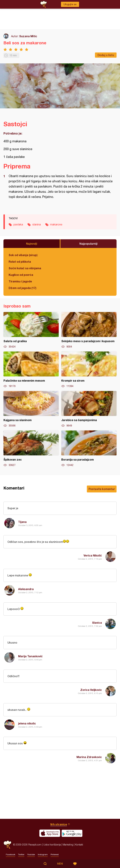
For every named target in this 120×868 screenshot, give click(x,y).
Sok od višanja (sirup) (23, 255)
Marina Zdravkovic (89, 757)
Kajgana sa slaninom (31, 409)
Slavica (97, 623)
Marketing (68, 845)
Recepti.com (7, 845)
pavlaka (18, 224)
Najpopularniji (88, 244)
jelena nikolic (27, 723)
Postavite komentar (102, 489)
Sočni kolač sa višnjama (25, 268)
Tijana (22, 522)
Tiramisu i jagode (20, 281)
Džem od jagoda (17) (22, 288)
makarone (56, 224)
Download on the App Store (50, 833)
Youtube (31, 854)
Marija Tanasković (30, 656)
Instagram (43, 854)
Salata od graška (31, 330)
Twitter (21, 854)
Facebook (11, 854)
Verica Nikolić (93, 555)
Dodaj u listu (106, 55)
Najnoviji (32, 244)
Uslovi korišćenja (52, 845)
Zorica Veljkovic (91, 690)
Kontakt (79, 845)
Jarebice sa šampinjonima (89, 409)
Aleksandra (26, 589)
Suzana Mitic (28, 36)
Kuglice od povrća (21, 275)
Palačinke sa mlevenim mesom (31, 370)
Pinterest (55, 854)
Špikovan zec (31, 449)
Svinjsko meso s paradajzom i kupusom (89, 330)
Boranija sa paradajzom (89, 449)
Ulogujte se (70, 4)
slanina (37, 224)
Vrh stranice (59, 824)
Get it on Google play (72, 833)
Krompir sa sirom (89, 370)
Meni (60, 864)
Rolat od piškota (20, 262)
